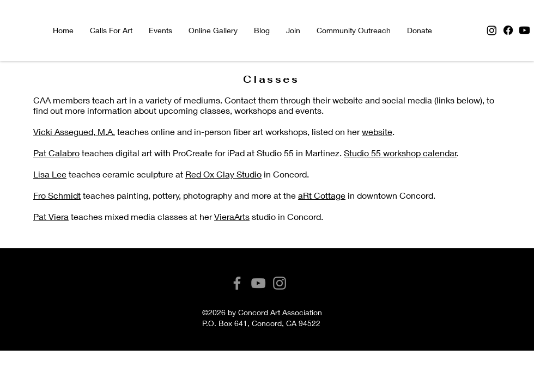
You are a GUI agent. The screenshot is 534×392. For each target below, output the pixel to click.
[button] (160, 30)
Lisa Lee (50, 174)
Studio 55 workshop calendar (400, 153)
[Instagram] (492, 30)
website (377, 131)
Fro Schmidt (57, 195)
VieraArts (232, 216)
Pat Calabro (56, 153)
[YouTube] (258, 283)
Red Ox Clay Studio (223, 174)
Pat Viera (51, 216)
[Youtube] (524, 30)
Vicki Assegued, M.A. (74, 131)
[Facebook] (508, 30)
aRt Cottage (322, 195)
